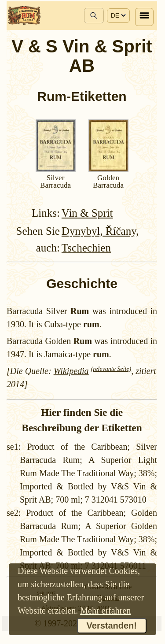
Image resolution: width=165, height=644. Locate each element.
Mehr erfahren (105, 611)
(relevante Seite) (111, 369)
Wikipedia (71, 371)
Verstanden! (112, 625)
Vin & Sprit (87, 213)
